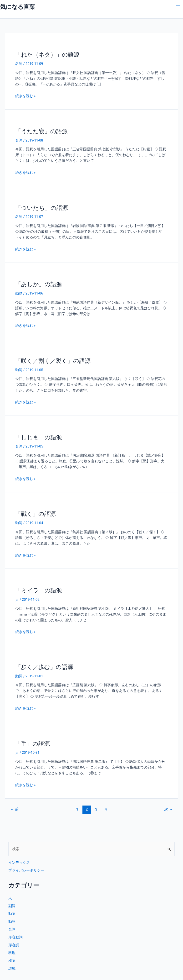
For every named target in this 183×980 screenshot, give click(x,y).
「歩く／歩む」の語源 (44, 667)
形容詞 (14, 945)
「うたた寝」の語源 (41, 131)
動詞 (19, 370)
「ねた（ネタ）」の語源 (47, 55)
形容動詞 (15, 937)
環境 (12, 969)
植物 (12, 961)
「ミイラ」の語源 (39, 590)
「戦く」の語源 (36, 514)
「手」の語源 (33, 744)
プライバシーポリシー (26, 870)
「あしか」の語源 (39, 284)
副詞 (12, 906)
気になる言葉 (18, 7)
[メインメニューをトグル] (178, 7)
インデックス (19, 863)
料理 (12, 953)
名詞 (19, 64)
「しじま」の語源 (39, 437)
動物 (19, 293)
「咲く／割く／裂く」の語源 (53, 361)
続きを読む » (25, 96)
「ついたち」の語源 (42, 208)
